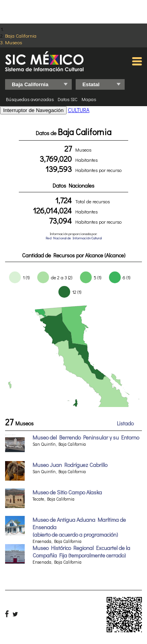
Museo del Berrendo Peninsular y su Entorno (86, 437)
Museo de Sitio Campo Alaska (67, 492)
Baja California (21, 35)
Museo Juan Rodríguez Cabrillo (70, 465)
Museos (14, 42)
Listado (125, 423)
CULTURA (79, 110)
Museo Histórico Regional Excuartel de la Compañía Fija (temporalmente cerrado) (81, 552)
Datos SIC (68, 99)
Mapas (89, 99)
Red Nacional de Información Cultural (73, 238)
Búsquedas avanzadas (30, 99)
